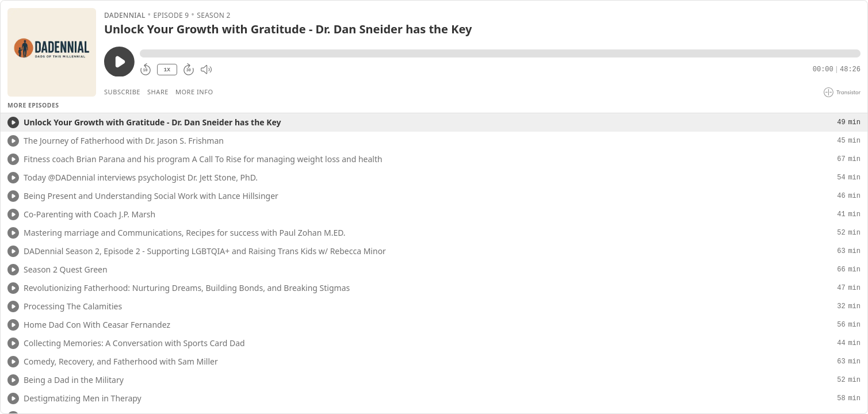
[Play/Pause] (52, 52)
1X (167, 70)
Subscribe (122, 92)
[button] (500, 53)
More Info (194, 92)
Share (158, 92)
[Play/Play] (13, 122)
